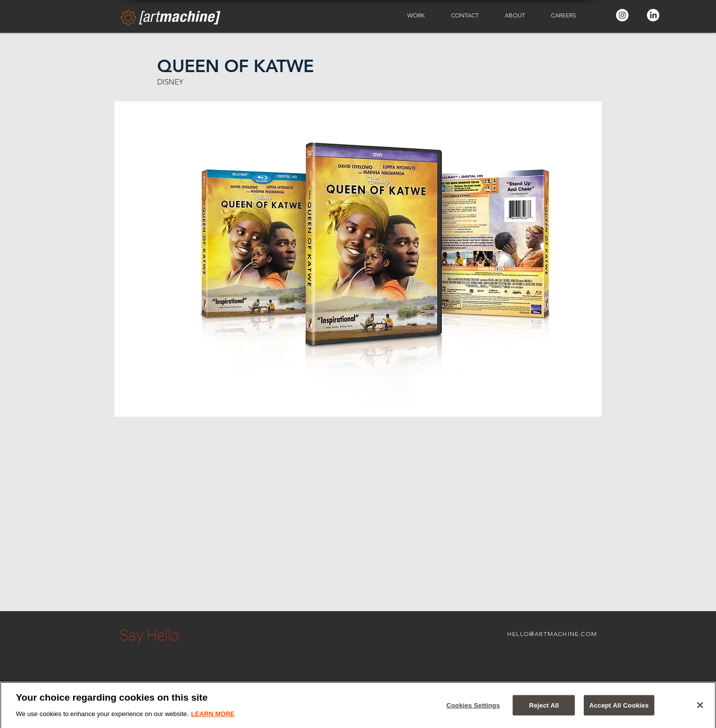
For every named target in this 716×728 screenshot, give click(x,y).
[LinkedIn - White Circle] (653, 15)
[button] (422, 15)
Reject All (544, 708)
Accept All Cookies (619, 708)
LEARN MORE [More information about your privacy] (213, 717)
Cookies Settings (473, 708)
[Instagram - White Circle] (622, 15)
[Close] (700, 708)
